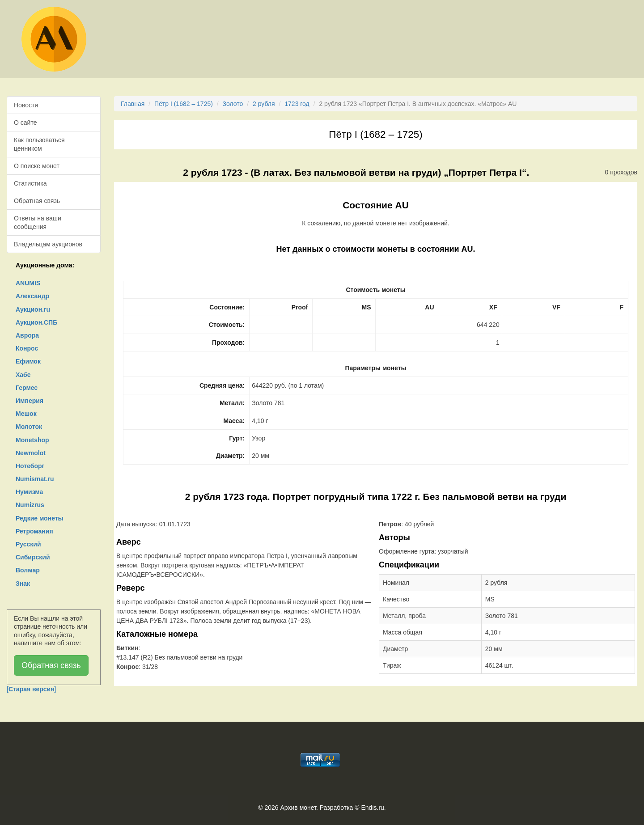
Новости (26, 105)
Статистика (30, 183)
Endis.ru (372, 808)
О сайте (25, 123)
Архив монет (298, 808)
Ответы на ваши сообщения (38, 222)
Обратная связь (37, 201)
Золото (233, 104)
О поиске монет (37, 166)
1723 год (297, 104)
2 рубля (264, 104)
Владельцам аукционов (48, 244)
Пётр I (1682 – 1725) (184, 104)
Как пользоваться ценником (39, 144)
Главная (133, 104)
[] (31, 689)
